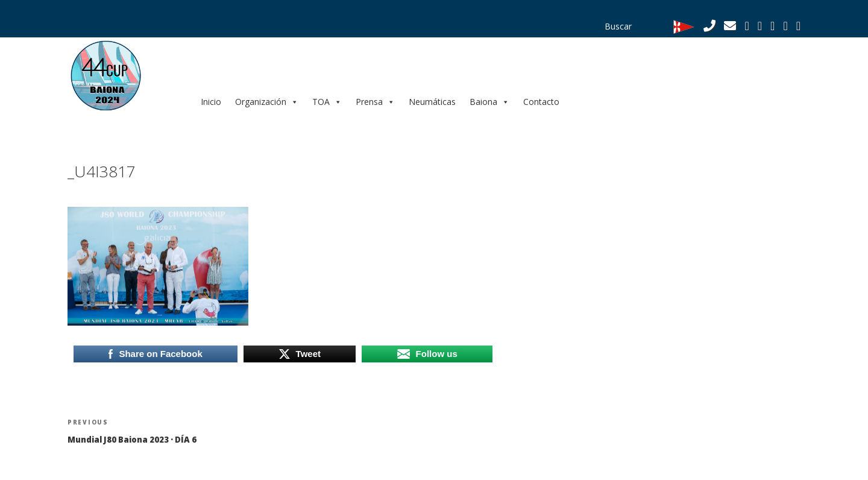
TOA (327, 102)
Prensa (375, 102)
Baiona (489, 102)
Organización (267, 102)
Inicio (211, 102)
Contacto (541, 102)
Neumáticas (432, 102)
